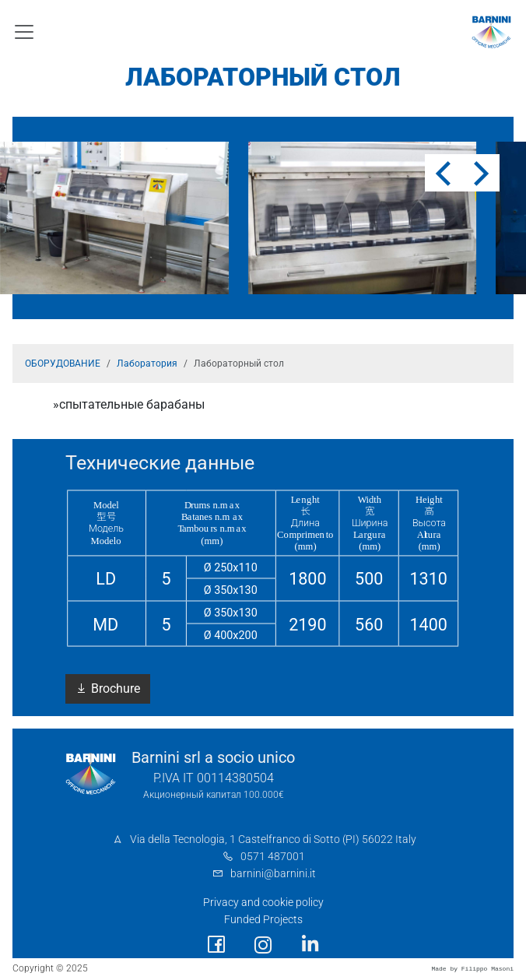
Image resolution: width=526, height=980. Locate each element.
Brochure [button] (108, 688)
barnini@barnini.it (273, 874)
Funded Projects (263, 920)
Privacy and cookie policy (263, 903)
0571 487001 (273, 857)
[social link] (216, 945)
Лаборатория (147, 364)
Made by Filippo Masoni (472, 969)
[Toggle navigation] (24, 32)
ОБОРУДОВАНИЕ (63, 364)
